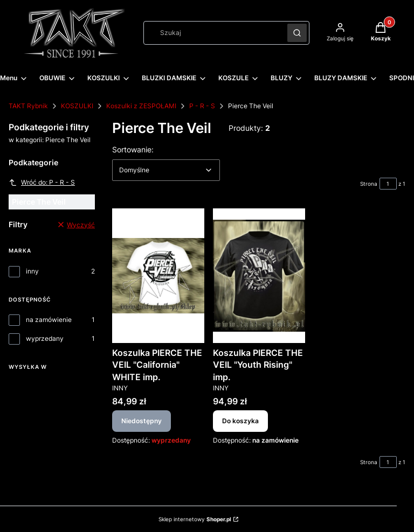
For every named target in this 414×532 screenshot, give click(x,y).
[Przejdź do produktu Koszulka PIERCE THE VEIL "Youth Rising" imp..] (259, 276)
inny (32, 271)
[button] (297, 33)
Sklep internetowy (195, 519)
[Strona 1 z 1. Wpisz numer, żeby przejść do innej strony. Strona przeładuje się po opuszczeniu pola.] (388, 184)
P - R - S (202, 106)
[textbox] (166, 170)
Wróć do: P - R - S (42, 183)
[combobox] (212, 33)
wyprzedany (45, 338)
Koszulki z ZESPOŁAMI (141, 106)
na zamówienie (49, 320)
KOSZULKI (77, 106)
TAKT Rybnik (28, 106)
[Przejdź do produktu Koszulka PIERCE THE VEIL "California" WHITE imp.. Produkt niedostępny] (158, 276)
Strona (369, 184)
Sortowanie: (133, 149)
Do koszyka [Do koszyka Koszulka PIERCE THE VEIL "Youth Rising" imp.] (240, 421)
